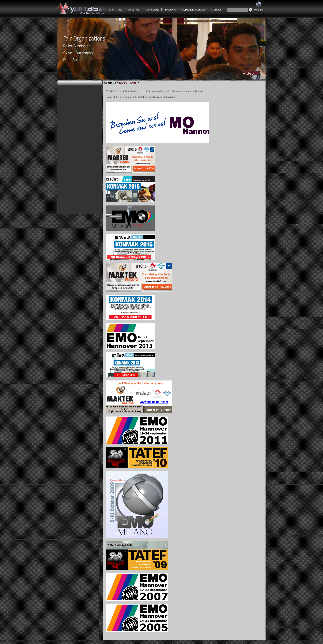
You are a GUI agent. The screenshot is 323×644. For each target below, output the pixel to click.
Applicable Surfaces (194, 10)
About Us (134, 10)
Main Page (116, 10)
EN (262, 10)
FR (256, 10)
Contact (216, 10)
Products (170, 10)
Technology (152, 10)
